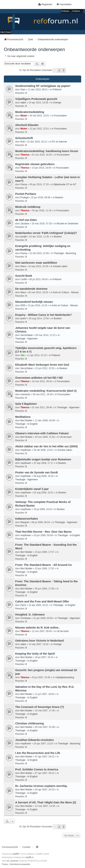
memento (25, 394)
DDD (23, 305)
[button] (64, 70)
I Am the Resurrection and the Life (38, 753)
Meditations (23, 417)
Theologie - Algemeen (26, 339)
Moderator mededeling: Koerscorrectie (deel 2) (46, 391)
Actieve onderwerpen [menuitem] (78, 11)
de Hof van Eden (26, 220)
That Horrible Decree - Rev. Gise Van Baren (43, 532)
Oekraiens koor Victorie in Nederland (39, 641)
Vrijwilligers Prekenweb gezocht (36, 99)
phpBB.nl (30, 857)
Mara (23, 266)
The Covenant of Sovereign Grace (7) (40, 707)
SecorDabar (27, 335)
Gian (23, 90)
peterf (23, 318)
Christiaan (26, 618)
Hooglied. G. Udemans (30, 615)
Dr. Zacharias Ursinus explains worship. (41, 786)
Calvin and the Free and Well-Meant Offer (42, 601)
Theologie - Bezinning (65, 253)
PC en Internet (59, 142)
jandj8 (23, 237)
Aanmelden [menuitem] (64, 4)
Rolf (22, 142)
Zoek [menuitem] (8, 32)
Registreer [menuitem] (45, 4)
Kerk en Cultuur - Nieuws (66, 292)
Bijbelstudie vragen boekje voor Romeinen (43, 459)
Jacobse (25, 224)
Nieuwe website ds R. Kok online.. (37, 628)
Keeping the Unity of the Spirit (35, 654)
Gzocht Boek (24, 276)
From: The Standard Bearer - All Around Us (43, 565)
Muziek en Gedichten (68, 224)
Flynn (23, 605)
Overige (57, 103)
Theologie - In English (26, 424)
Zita (22, 355)
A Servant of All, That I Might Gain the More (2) (46, 802)
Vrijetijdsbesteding (65, 677)
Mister (24, 116)
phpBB (16, 854)
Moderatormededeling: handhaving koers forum (47, 151)
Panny (24, 184)
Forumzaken (60, 116)
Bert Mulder (26, 420)
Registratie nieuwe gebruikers (35, 164)
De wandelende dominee (31, 289)
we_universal (12, 861)
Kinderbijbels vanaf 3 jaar (32, 489)
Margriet (25, 522)
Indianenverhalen (27, 519)
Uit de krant (66, 437)
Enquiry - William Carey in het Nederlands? (43, 315)
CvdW (24, 279)
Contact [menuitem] (26, 847)
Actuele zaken (60, 266)
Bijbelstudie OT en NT (65, 184)
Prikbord (57, 90)
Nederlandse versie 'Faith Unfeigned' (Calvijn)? (46, 233)
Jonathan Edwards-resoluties (35, 740)
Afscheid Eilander (27, 125)
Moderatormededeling (30, 112)
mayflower (26, 450)
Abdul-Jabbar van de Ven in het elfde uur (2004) (46, 446)
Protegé (24, 197)
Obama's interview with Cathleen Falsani (42, 433)
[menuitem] (5, 864)
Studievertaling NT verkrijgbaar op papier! (43, 86)
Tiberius (25, 155)
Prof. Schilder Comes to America (37, 769)
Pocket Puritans (26, 194)
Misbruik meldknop (28, 207)
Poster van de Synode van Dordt (37, 472)
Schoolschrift (24, 138)
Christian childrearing (30, 723)
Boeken (59, 197)
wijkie (23, 103)
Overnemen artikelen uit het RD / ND (39, 378)
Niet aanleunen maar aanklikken (36, 263)
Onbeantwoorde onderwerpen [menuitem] (66, 11)
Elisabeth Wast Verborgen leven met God (42, 365)
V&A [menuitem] (2, 32)
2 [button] (59, 70)
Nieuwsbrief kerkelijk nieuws (34, 302)
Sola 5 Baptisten (26, 404)
